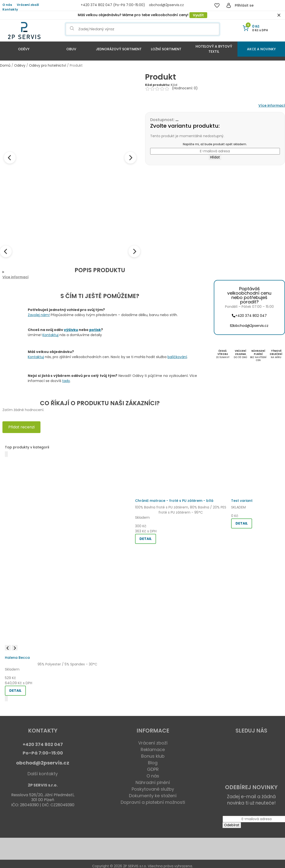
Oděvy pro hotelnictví (48, 65)
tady (66, 381)
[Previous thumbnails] (6, 251)
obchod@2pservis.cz (43, 763)
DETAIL (15, 691)
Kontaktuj (50, 335)
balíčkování (177, 357)
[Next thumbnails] (134, 251)
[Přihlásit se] (229, 5)
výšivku (71, 330)
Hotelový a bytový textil (214, 49)
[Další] (6, 698)
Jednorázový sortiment (119, 49)
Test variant (242, 501)
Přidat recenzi (21, 427)
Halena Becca (17, 658)
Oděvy (24, 49)
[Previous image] (10, 158)
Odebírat (232, 825)
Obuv (71, 49)
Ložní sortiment (166, 49)
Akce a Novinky (261, 49)
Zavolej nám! (39, 315)
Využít (198, 15)
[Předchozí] (6, 454)
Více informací (272, 105)
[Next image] (130, 158)
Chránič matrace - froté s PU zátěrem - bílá (174, 501)
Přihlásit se (244, 5)
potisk (95, 330)
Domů (5, 65)
